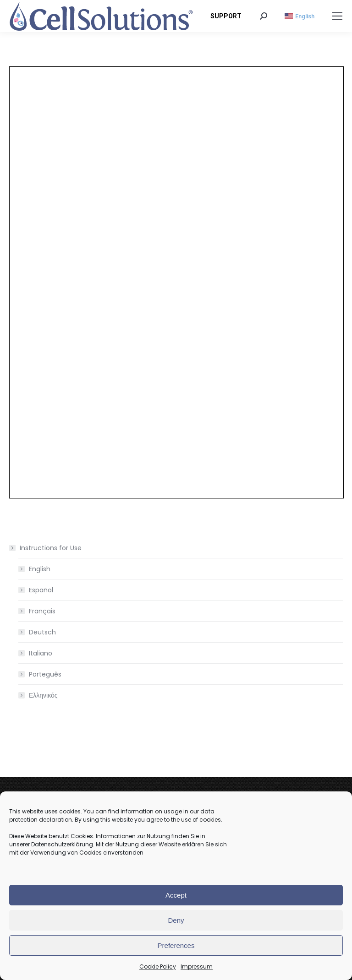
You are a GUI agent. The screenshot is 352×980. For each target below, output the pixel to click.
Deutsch (42, 632)
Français (42, 611)
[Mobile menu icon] (337, 16)
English (40, 569)
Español (41, 590)
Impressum (197, 966)
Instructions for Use (46, 548)
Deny (176, 920)
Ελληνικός (43, 695)
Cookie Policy (158, 966)
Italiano (41, 653)
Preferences (176, 945)
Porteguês (45, 674)
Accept (176, 895)
